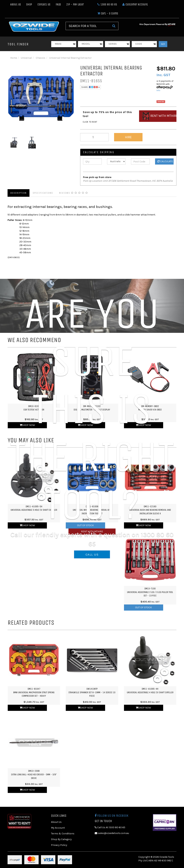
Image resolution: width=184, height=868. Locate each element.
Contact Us (44, 4)
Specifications (43, 193)
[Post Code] (140, 161)
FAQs (58, 4)
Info (158, 90)
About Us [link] (56, 822)
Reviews (74, 193)
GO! (163, 44)
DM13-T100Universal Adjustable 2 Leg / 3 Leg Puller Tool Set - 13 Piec (150, 592)
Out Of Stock (143, 607)
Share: (90, 87)
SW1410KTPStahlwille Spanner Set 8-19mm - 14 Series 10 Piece (92, 692)
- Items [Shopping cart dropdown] (108, 13)
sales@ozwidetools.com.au (112, 833)
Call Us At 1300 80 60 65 (110, 827)
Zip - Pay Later (75, 4)
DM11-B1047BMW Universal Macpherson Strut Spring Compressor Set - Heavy (34, 692)
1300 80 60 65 (107, 4)
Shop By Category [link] (61, 839)
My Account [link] (58, 828)
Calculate (165, 161)
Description (19, 193)
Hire (128, 137)
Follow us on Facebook (111, 816)
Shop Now (27, 708)
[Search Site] (114, 26)
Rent (159, 116)
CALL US (92, 554)
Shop (29, 4)
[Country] (116, 161)
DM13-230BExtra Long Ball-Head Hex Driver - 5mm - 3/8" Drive (34, 774)
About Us (16, 4)
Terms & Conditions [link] (63, 834)
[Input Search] (87, 26)
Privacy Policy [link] (59, 845)
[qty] (94, 137)
